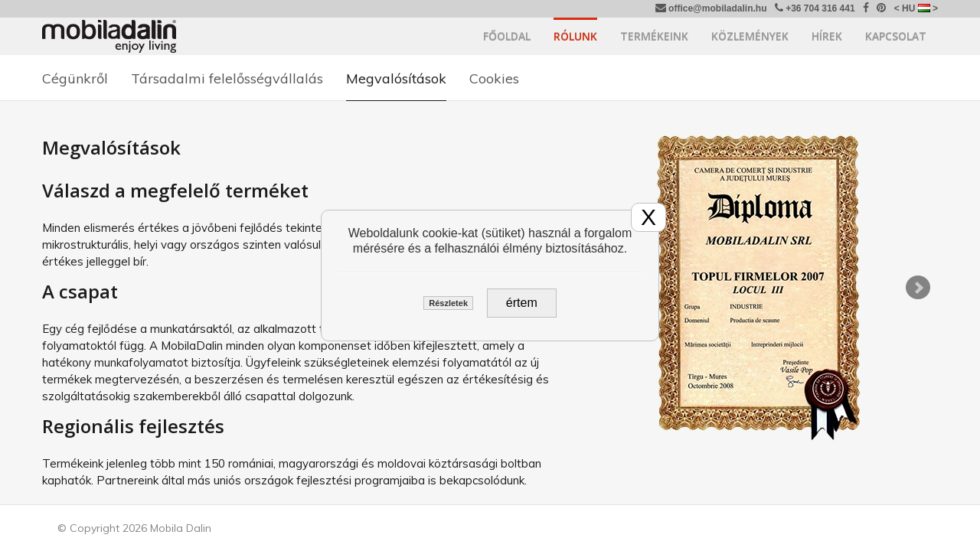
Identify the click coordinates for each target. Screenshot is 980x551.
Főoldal (507, 36)
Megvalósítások (396, 78)
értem (522, 303)
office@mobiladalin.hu (711, 8)
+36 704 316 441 (815, 8)
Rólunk (575, 36)
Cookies (494, 78)
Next (918, 288)
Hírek (827, 36)
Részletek (448, 303)
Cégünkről (75, 78)
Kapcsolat (896, 36)
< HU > (916, 8)
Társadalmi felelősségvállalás (227, 78)
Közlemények (750, 36)
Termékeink (654, 36)
